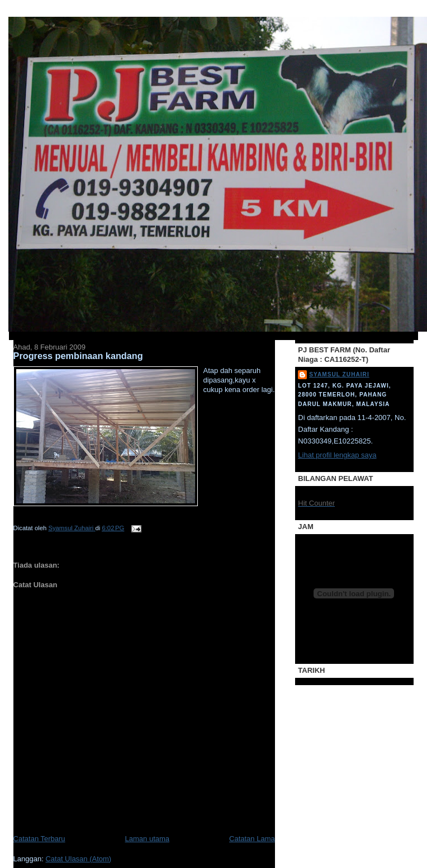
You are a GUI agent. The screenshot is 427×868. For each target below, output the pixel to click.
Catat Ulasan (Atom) (78, 859)
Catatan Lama (252, 839)
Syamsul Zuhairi (339, 374)
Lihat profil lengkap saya (337, 455)
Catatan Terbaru (39, 839)
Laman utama (148, 839)
